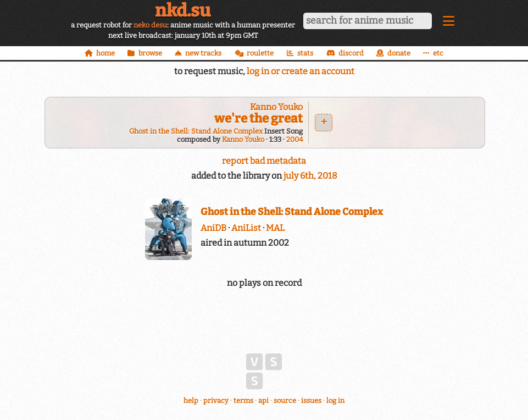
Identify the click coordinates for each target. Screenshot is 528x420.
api (263, 400)
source (285, 400)
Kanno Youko (276, 107)
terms (243, 400)
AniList (246, 228)
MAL (275, 228)
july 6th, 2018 (310, 176)
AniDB (213, 228)
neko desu (150, 25)
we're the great (259, 118)
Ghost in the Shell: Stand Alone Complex (196, 131)
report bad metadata (264, 161)
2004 (294, 139)
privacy (216, 400)
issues (311, 400)
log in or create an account (301, 71)
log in (335, 400)
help (191, 400)
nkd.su (183, 10)
